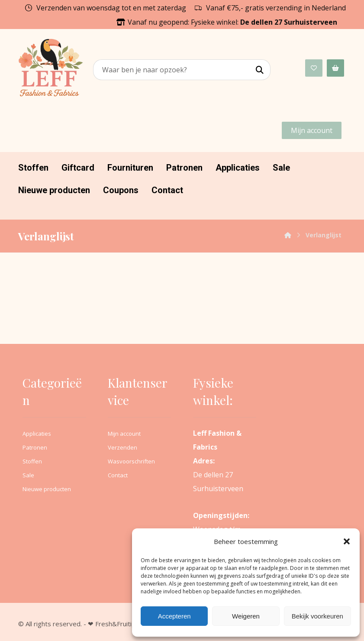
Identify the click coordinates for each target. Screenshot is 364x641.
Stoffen (32, 461)
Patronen (35, 447)
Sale (28, 475)
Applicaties (37, 434)
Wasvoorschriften (131, 461)
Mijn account (124, 434)
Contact (118, 475)
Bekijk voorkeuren (317, 616)
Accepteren (174, 616)
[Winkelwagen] (335, 68)
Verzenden (122, 447)
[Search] (260, 70)
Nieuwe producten (47, 489)
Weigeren (246, 616)
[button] (347, 541)
